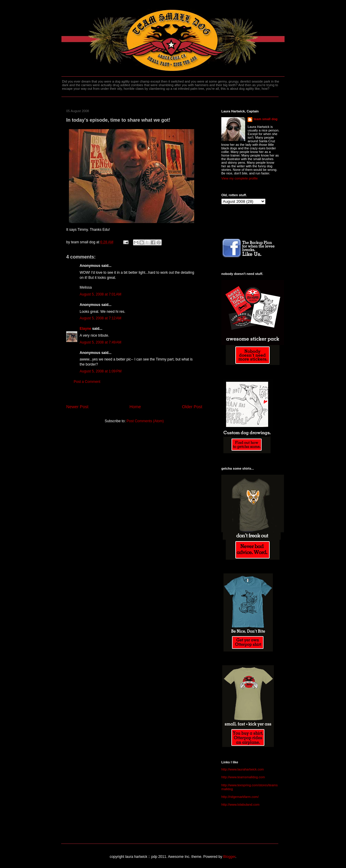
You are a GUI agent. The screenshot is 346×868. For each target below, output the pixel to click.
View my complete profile (240, 178)
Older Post (192, 407)
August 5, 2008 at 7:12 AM (101, 318)
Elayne (85, 329)
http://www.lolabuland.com (240, 804)
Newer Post (77, 407)
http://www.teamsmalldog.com (243, 777)
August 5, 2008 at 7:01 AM (101, 294)
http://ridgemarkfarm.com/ (240, 797)
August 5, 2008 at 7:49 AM (101, 342)
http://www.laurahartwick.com (242, 769)
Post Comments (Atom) (145, 421)
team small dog (265, 119)
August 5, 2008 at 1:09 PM (101, 371)
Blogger (229, 857)
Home (135, 407)
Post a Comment (87, 382)
